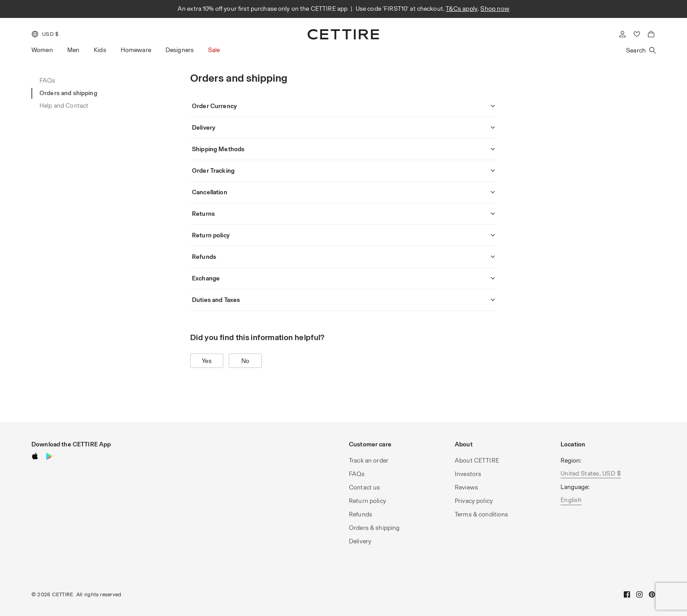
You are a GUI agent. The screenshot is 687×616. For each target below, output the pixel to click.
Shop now (495, 9)
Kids (100, 50)
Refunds (361, 514)
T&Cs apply (462, 9)
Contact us (364, 487)
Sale (214, 50)
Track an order (369, 461)
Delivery (360, 541)
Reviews (466, 487)
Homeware (136, 50)
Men (73, 50)
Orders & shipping (374, 528)
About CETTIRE (477, 461)
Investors (468, 474)
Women (42, 50)
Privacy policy (474, 501)
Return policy (367, 501)
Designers (180, 50)
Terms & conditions (482, 514)
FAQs (357, 474)
